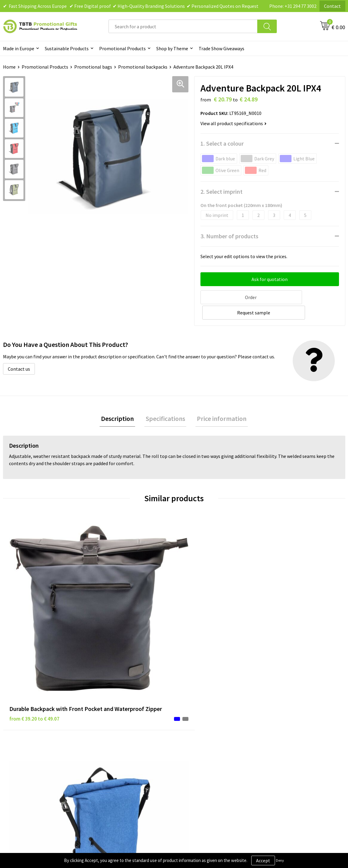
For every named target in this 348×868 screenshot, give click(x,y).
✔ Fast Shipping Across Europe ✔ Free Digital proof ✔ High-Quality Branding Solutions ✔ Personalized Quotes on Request (131, 6)
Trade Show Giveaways (221, 48)
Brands (189, 702)
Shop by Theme (172, 48)
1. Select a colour (222, 143)
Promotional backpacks (143, 67)
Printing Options (114, 730)
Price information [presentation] (219, 403)
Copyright (192, 739)
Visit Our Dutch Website (290, 730)
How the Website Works (121, 720)
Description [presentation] (120, 403)
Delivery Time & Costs (119, 711)
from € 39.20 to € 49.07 (34, 615)
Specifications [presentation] (165, 403)
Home (9, 67)
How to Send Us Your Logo (123, 748)
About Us (276, 702)
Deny (280, 860)
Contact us (19, 352)
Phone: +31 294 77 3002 (293, 6)
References (278, 720)
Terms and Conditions (204, 730)
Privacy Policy (196, 711)
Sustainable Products (67, 48)
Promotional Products (122, 48)
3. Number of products (229, 236)
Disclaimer (192, 720)
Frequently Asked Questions (125, 702)
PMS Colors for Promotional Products (136, 739)
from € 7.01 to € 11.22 (204, 597)
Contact (332, 6)
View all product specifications (234, 123)
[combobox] (183, 26)
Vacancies (276, 711)
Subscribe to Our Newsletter (211, 748)
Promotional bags (93, 67)
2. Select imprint (221, 192)
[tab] (120, 403)
